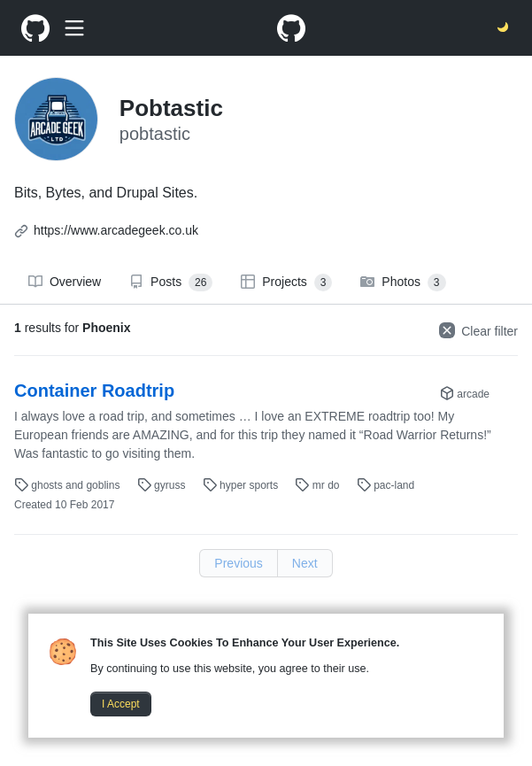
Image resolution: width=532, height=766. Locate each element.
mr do (318, 485)
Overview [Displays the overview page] (65, 282)
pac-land (386, 485)
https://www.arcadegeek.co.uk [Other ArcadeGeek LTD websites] (116, 230)
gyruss (163, 485)
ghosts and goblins (69, 485)
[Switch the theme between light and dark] (504, 28)
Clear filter (478, 330)
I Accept (121, 704)
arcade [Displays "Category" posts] (465, 394)
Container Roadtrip (94, 391)
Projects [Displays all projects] (286, 282)
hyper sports (242, 485)
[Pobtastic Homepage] (35, 28)
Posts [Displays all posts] (171, 282)
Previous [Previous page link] (238, 563)
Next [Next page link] (305, 563)
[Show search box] (74, 28)
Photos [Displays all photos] (403, 282)
